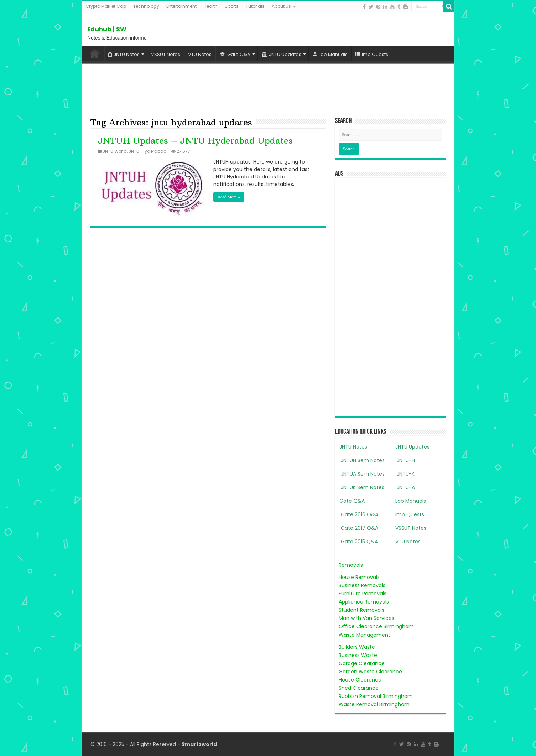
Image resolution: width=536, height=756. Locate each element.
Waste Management (365, 635)
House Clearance (360, 680)
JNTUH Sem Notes (362, 460)
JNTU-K (405, 474)
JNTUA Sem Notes (362, 474)
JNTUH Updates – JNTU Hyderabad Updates (195, 140)
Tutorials (255, 6)
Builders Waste (357, 647)
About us (281, 6)
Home (95, 53)
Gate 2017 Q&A (359, 528)
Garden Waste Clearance (370, 672)
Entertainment (181, 6)
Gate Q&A (235, 54)
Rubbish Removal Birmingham (376, 696)
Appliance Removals (364, 602)
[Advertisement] (268, 89)
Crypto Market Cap (106, 6)
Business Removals (362, 585)
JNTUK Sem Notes (362, 487)
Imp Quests (372, 54)
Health (211, 6)
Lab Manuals (330, 54)
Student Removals (361, 610)
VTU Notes (200, 54)
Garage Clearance (362, 663)
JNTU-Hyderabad (148, 151)
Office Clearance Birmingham (376, 626)
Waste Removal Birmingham (374, 704)
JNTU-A (405, 487)
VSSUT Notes (166, 54)
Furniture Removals (363, 594)
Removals (351, 565)
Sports (232, 6)
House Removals (359, 577)
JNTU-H (405, 460)
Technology (146, 6)
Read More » (229, 197)
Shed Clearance (359, 688)
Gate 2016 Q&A (359, 514)
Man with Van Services (366, 618)
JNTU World (115, 151)
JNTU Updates (282, 54)
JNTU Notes (124, 54)
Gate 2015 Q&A (359, 542)
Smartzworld (199, 744)
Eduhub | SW (107, 29)
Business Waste (358, 655)
